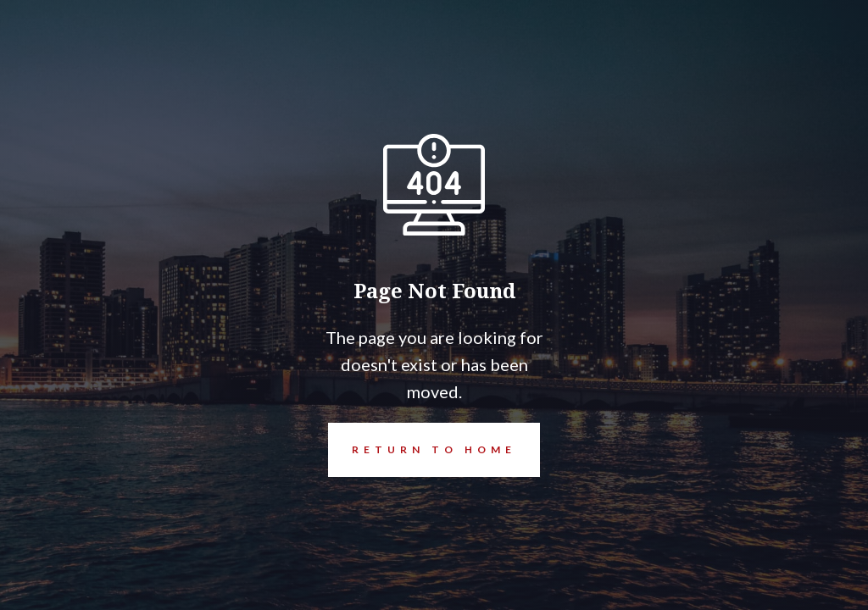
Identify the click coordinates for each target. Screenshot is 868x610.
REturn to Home (422, 450)
